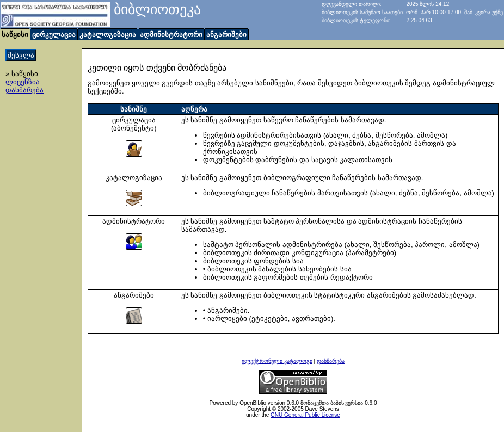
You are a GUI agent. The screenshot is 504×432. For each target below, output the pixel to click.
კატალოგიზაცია (108, 35)
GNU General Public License (305, 415)
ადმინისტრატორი (171, 35)
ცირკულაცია (54, 35)
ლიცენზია (23, 82)
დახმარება (24, 90)
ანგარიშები (226, 35)
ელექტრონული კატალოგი (277, 361)
